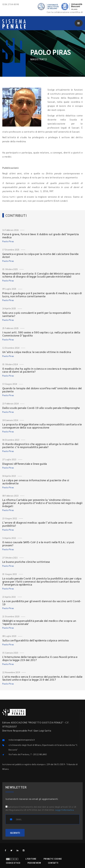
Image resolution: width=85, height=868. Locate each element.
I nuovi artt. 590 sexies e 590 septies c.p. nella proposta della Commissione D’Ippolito (41, 334)
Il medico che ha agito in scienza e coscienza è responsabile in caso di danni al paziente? (42, 370)
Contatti (53, 863)
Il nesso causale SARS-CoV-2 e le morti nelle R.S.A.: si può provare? (38, 544)
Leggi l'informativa (65, 810)
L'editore (31, 859)
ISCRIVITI (15, 833)
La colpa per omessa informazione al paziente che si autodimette (36, 482)
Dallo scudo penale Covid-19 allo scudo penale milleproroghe (41, 408)
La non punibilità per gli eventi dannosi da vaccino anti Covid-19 (42, 603)
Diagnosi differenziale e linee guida (25, 464)
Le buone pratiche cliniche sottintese (26, 562)
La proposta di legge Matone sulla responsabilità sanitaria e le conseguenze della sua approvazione (42, 426)
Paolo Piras (8, 241)
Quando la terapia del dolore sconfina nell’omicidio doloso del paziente (42, 390)
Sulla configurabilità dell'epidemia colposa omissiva (36, 640)
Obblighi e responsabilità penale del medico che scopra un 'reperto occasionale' (39, 622)
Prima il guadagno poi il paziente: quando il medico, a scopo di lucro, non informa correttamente (42, 295)
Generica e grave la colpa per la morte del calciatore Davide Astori (40, 255)
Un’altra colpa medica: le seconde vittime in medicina (37, 352)
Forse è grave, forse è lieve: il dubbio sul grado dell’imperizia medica (41, 236)
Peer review (34, 863)
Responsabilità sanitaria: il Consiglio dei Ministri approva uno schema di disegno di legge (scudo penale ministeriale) (41, 275)
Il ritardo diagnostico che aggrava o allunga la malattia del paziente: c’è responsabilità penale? (40, 445)
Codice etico (13, 863)
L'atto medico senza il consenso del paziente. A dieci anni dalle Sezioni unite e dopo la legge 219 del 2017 (42, 678)
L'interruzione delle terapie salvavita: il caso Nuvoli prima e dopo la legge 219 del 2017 (40, 658)
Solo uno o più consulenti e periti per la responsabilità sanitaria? (37, 314)
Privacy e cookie (53, 859)
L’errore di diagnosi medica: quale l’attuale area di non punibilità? (37, 524)
